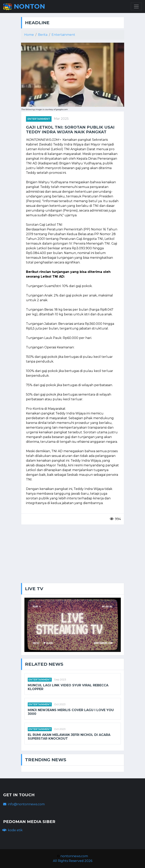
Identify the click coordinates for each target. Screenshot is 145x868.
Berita (43, 35)
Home (29, 35)
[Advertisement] (73, 555)
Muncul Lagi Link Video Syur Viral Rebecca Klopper (68, 687)
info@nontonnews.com (24, 804)
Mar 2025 (61, 119)
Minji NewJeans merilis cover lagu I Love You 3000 (71, 712)
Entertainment (63, 35)
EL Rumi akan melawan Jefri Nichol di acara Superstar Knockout (69, 737)
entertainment (39, 119)
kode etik (12, 830)
